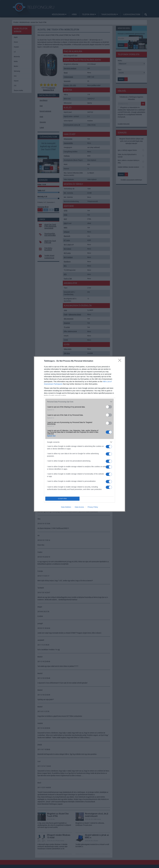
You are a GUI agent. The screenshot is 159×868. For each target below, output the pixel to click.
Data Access (79, 507)
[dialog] (79, 434)
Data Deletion (66, 507)
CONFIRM (62, 499)
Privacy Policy (93, 507)
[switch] (109, 407)
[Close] (120, 361)
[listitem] (79, 402)
